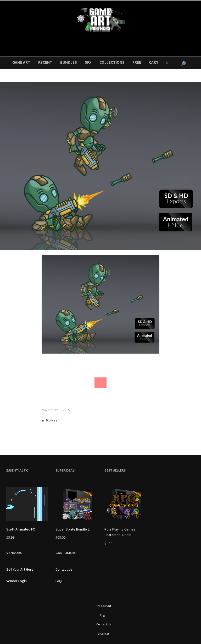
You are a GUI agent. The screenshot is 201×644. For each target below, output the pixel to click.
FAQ (59, 581)
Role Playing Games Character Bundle (120, 532)
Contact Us (64, 569)
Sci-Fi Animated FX (21, 529)
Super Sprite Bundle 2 (72, 529)
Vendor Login (16, 581)
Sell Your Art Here (20, 569)
